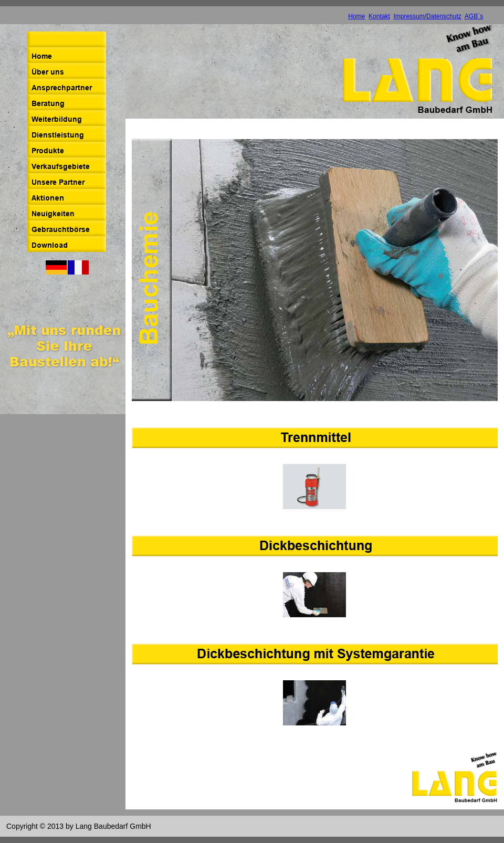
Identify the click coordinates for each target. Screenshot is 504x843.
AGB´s (474, 16)
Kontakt (379, 16)
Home (356, 16)
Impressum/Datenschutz (427, 16)
